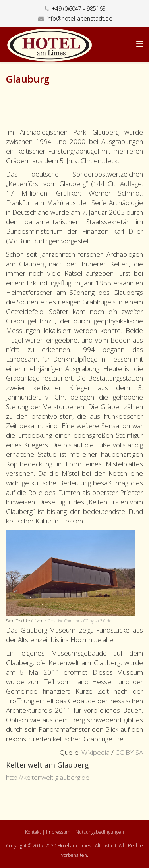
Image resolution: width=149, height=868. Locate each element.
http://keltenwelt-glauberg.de (48, 777)
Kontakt (33, 832)
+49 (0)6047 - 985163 (79, 9)
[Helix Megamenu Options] (140, 44)
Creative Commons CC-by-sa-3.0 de (80, 621)
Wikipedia (96, 752)
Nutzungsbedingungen (100, 832)
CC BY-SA (129, 752)
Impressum (58, 832)
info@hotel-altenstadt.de (79, 18)
